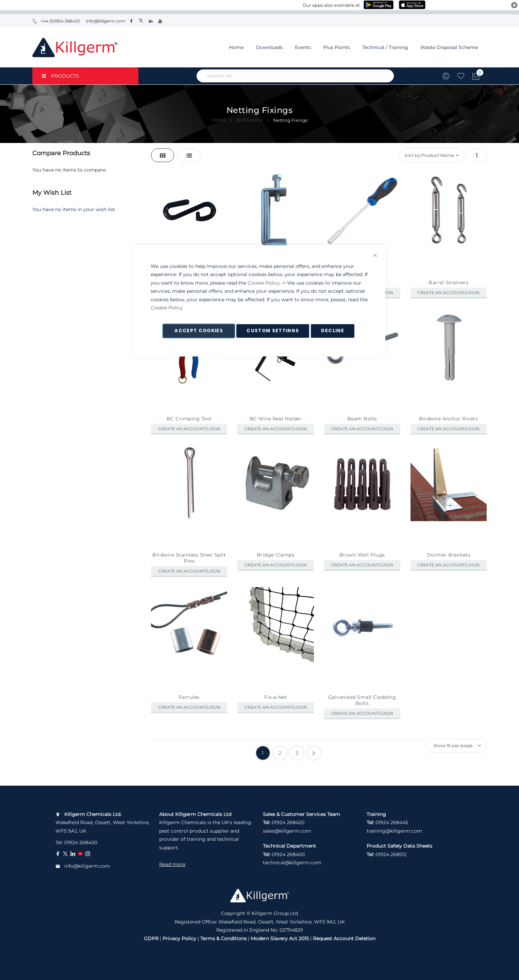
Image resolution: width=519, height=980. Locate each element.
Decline (332, 331)
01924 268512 (391, 854)
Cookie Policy (264, 283)
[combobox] (295, 76)
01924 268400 (81, 842)
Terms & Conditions (223, 938)
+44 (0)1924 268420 (56, 21)
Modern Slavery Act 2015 (280, 938)
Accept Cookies (199, 331)
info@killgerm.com (105, 21)
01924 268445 (392, 822)
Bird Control (250, 120)
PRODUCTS (60, 76)
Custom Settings (273, 331)
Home (236, 47)
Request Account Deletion (344, 938)
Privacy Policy (179, 938)
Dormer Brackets (449, 555)
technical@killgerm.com (292, 863)
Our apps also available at (331, 5)
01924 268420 (288, 822)
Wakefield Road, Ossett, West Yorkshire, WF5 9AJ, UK (103, 823)
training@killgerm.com (394, 831)
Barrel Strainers (448, 283)
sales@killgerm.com (287, 831)
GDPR (151, 938)
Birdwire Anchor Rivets (448, 419)
